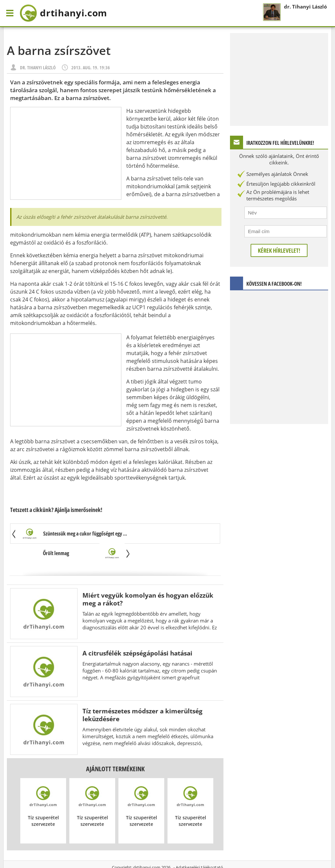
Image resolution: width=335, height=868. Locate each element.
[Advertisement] (66, 153)
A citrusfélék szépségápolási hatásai (137, 634)
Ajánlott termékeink (115, 749)
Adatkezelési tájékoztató (199, 848)
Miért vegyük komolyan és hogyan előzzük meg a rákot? (148, 580)
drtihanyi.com (147, 848)
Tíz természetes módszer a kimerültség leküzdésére (142, 696)
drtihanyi (70, 13)
